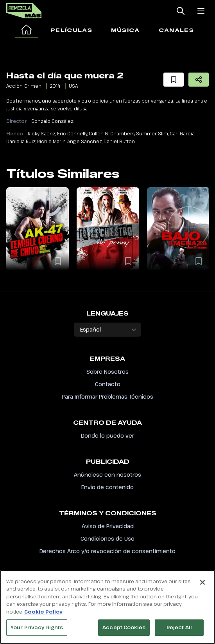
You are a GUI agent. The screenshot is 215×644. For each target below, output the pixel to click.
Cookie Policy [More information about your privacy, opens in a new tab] (43, 615)
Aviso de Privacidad (108, 526)
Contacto (108, 384)
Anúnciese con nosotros (107, 475)
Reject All (179, 631)
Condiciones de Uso (107, 538)
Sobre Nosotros (107, 372)
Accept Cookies (124, 631)
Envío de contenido (107, 487)
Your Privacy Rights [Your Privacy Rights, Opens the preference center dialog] (37, 631)
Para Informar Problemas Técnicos (107, 397)
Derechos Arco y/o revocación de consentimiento (107, 551)
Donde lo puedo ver (107, 436)
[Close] (202, 586)
